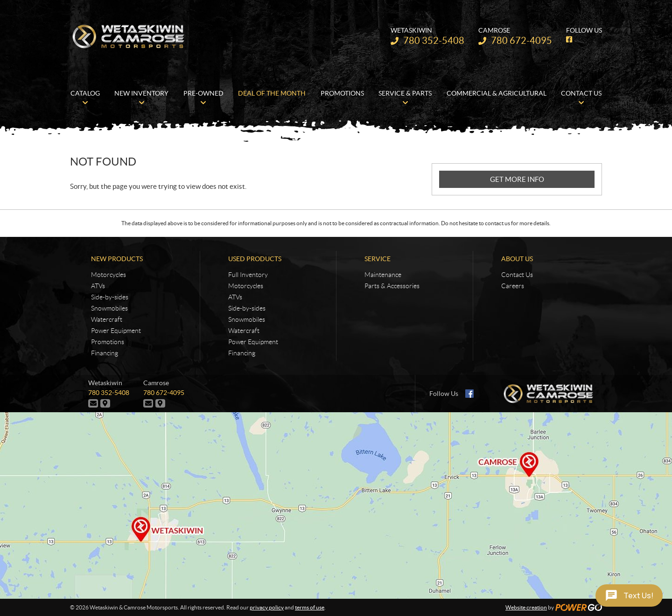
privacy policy (267, 607)
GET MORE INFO (517, 179)
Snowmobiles (109, 308)
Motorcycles (108, 275)
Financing (105, 353)
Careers (513, 286)
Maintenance (383, 275)
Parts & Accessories (392, 286)
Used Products (255, 259)
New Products (117, 259)
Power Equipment (116, 331)
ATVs (98, 286)
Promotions (108, 342)
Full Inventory (248, 275)
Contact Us (517, 275)
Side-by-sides (110, 297)
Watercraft (107, 319)
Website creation (526, 607)
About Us (517, 259)
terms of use (310, 607)
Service (378, 259)
